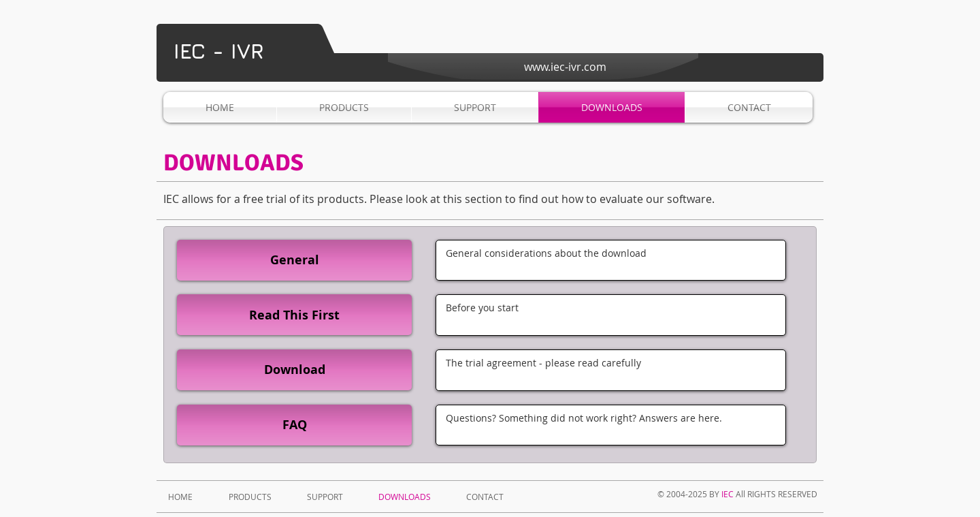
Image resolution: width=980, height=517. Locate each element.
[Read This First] (294, 315)
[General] (294, 260)
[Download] (294, 370)
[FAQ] (294, 425)
